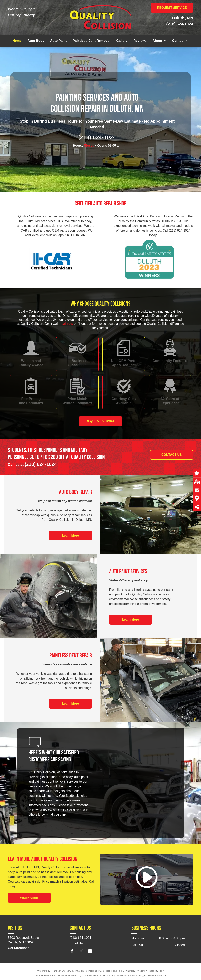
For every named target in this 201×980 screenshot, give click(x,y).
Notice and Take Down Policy (121, 971)
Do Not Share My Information (69, 971)
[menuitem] (17, 41)
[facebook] (72, 952)
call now (67, 324)
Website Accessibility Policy (151, 971)
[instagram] (81, 952)
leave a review (42, 810)
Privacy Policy (43, 971)
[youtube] (90, 952)
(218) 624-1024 (180, 24)
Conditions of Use (95, 971)
